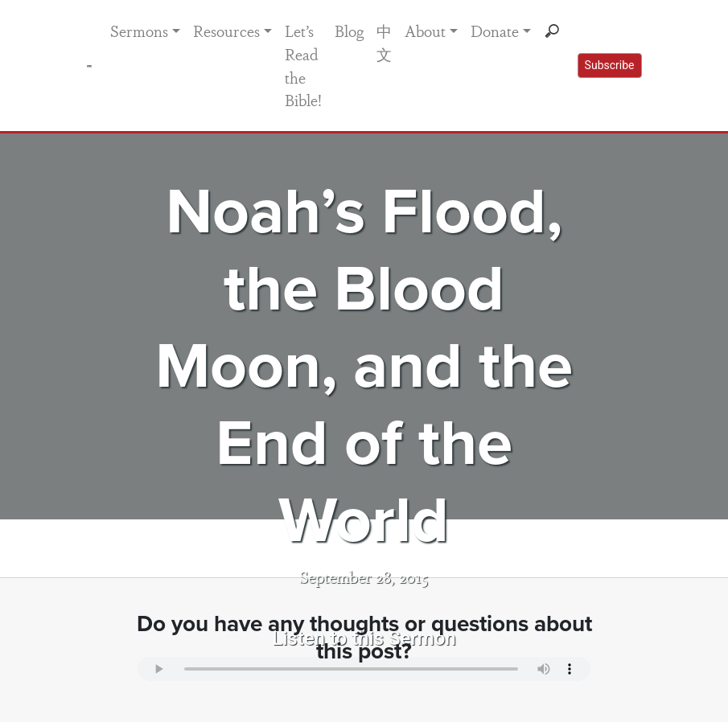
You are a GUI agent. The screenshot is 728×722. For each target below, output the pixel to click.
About (425, 31)
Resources (226, 31)
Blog (349, 31)
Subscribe (610, 65)
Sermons (139, 31)
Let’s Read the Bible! (303, 65)
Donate (495, 31)
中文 (384, 42)
